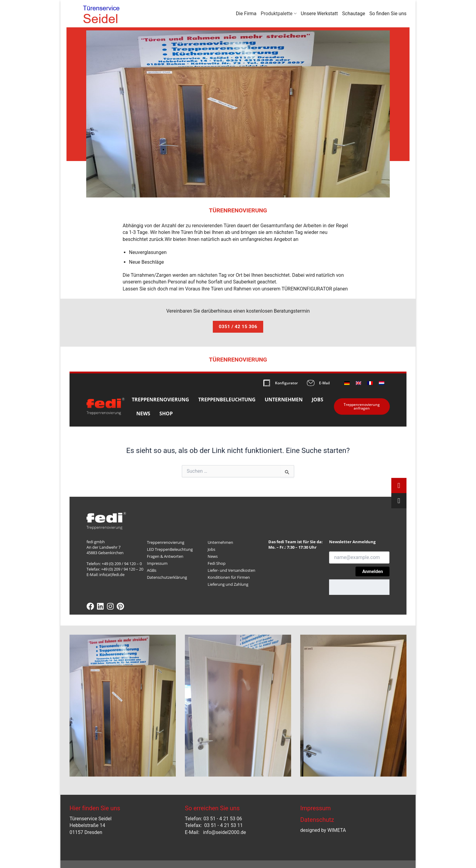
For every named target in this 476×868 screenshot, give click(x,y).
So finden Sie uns (388, 14)
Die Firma (246, 14)
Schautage (354, 14)
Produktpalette (279, 14)
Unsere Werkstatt (319, 14)
